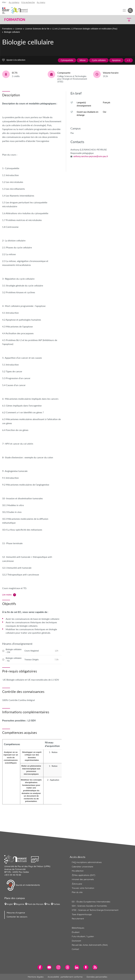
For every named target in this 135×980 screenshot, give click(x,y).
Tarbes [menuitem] (57, 904)
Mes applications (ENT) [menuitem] (83, 875)
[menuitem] (40, 967)
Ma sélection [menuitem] (78, 871)
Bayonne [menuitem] (20, 904)
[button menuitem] (130, 10)
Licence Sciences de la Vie (37, 29)
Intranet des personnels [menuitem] (83, 879)
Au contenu (14, 2)
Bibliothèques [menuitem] (78, 928)
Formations (7, 29)
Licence (19, 29)
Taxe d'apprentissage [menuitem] (82, 914)
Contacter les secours (17, 917)
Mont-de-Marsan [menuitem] (35, 904)
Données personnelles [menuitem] (97, 977)
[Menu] (124, 10)
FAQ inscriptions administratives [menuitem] (87, 862)
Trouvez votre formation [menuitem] (83, 888)
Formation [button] (15, 20)
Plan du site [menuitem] (77, 892)
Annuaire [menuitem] (77, 884)
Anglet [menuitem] (10, 904)
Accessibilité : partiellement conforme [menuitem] (65, 977)
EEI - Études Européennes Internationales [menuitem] (91, 902)
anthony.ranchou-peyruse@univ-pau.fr (91, 156)
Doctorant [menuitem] (76, 941)
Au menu (41, 2)
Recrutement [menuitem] (78, 919)
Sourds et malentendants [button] (23, 885)
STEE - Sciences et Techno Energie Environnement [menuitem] (95, 910)
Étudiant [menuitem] (76, 932)
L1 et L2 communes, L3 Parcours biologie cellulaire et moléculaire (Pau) (85, 29)
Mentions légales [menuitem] (36, 977)
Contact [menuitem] (75, 949)
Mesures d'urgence (16, 913)
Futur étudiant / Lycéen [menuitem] (83, 936)
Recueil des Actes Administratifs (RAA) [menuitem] (90, 945)
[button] (117, 20)
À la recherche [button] (28, 2)
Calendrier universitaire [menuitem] (82, 867)
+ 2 (128, 60)
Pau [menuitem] (48, 904)
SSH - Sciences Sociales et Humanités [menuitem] (89, 906)
